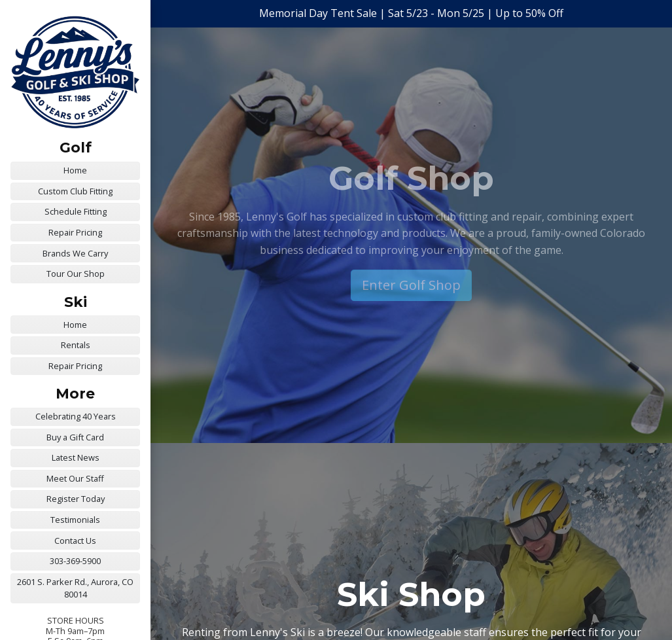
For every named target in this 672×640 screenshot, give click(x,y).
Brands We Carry (75, 253)
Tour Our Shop (76, 274)
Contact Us (75, 541)
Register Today (76, 499)
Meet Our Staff (75, 478)
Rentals (76, 345)
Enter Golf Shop (411, 285)
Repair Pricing (75, 232)
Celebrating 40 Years (76, 416)
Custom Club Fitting (75, 191)
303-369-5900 (75, 561)
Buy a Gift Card (75, 437)
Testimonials (75, 520)
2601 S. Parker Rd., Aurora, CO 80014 (75, 588)
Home (75, 170)
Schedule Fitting (76, 211)
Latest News (76, 457)
